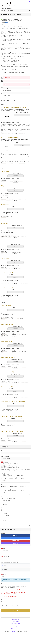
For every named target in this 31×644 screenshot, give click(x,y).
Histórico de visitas (5, 456)
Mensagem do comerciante (6, 18)
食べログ (4, 503)
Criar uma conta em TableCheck (8, 584)
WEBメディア (5, 505)
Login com (3, 533)
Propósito (3, 451)
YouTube (3, 509)
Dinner (14, 100)
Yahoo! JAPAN (16, 541)
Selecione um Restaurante (6, 8)
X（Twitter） (4, 513)
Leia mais (15, 133)
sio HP (3, 517)
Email (3, 574)
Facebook (16, 536)
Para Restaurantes (16, 619)
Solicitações (3, 520)
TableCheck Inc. (12, 632)
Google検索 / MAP (6, 501)
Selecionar (22, 115)
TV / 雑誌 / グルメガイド (7, 507)
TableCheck (16, 543)
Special (3, 100)
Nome (3, 548)
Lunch (9, 100)
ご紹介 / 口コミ (5, 515)
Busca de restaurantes (15, 628)
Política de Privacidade (15, 624)
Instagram (4, 511)
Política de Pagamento (16, 626)
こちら (6, 22)
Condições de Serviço (15, 621)
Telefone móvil (5, 556)
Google (16, 538)
